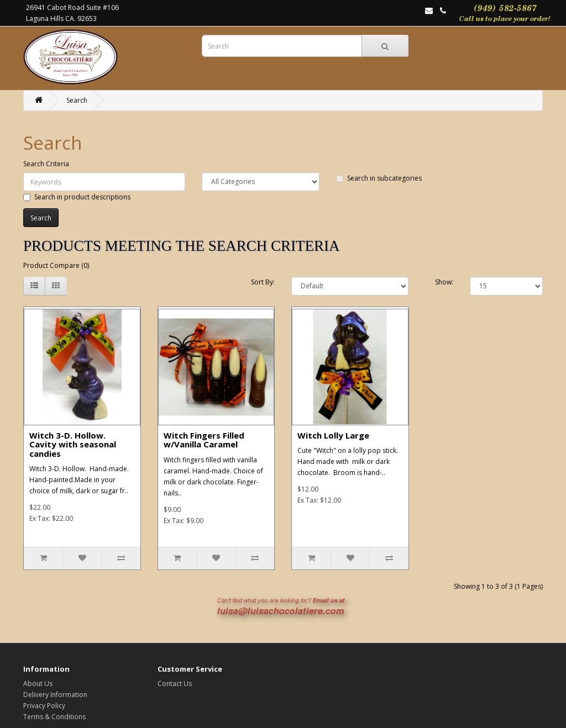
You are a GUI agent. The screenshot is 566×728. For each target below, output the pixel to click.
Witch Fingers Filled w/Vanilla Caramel (204, 440)
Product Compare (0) (56, 265)
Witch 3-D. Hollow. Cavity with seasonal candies (73, 444)
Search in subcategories (379, 178)
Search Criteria (46, 164)
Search (77, 100)
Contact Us (175, 684)
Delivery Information (55, 695)
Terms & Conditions (54, 717)
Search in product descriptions (77, 197)
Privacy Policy (44, 706)
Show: (444, 282)
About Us (38, 684)
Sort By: (263, 282)
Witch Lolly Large (333, 435)
